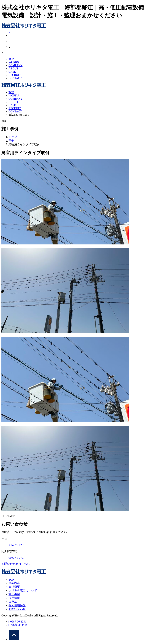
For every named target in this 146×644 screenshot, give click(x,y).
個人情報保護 (17, 605)
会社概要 (14, 587)
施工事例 (14, 594)
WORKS (14, 62)
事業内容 (14, 583)
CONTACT (15, 78)
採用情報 (14, 598)
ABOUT (13, 68)
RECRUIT (15, 75)
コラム (13, 602)
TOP (11, 59)
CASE (12, 72)
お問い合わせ (17, 609)
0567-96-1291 (17, 622)
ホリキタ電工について (23, 590)
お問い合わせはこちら (16, 564)
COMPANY (16, 65)
